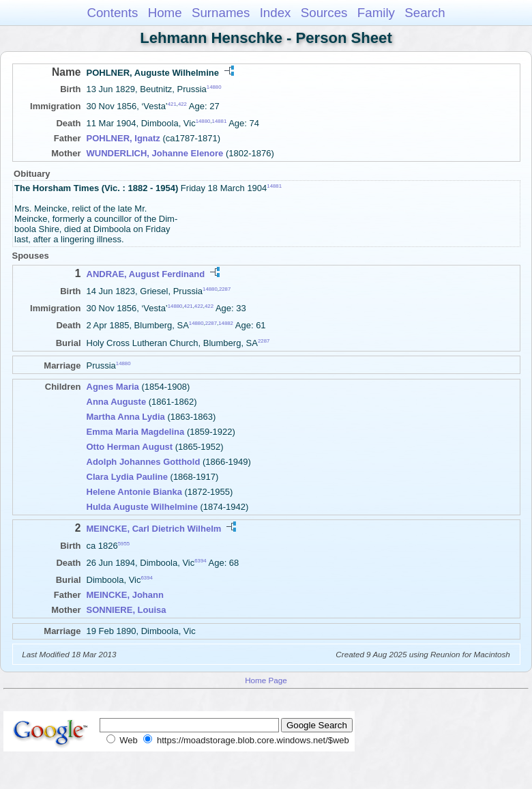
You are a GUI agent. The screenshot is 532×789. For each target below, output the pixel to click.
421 (172, 104)
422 (182, 104)
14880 (214, 87)
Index (276, 13)
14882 (226, 323)
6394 (200, 561)
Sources (324, 13)
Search (425, 13)
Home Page (266, 680)
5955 (124, 543)
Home (165, 13)
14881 (220, 121)
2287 (225, 288)
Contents (112, 13)
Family (376, 13)
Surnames (221, 13)
